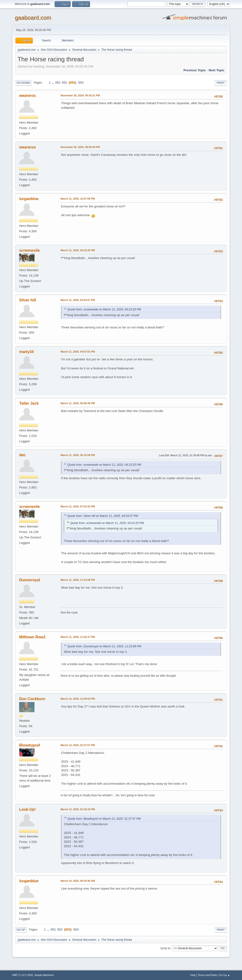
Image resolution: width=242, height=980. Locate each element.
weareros (27, 96)
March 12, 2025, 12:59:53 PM (78, 699)
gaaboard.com (33, 18)
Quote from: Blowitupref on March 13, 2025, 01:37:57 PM (104, 819)
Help (193, 975)
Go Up (21, 930)
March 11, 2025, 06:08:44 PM (78, 403)
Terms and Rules (207, 975)
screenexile (29, 250)
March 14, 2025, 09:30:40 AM (78, 881)
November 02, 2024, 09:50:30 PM (80, 147)
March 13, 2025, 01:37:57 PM (78, 745)
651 (58, 83)
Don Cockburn (32, 699)
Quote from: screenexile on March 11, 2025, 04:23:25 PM (104, 309)
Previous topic (195, 70)
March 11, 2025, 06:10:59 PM (78, 455)
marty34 (26, 352)
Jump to (165, 948)
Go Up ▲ (225, 975)
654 (81, 83)
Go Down (23, 83)
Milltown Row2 (32, 637)
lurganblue (29, 199)
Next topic (217, 70)
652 (65, 83)
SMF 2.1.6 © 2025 (22, 975)
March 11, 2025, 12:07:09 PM (78, 199)
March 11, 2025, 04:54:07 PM (78, 300)
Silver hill (28, 300)
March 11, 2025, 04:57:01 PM (78, 352)
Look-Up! (27, 809)
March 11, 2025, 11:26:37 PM (78, 637)
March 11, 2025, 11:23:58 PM (78, 580)
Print (221, 83)
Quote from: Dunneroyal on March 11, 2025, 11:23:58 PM (104, 646)
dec (22, 455)
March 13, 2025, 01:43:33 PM (78, 809)
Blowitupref (30, 745)
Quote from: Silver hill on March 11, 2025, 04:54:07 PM (103, 516)
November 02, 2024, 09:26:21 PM (80, 95)
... (53, 83)
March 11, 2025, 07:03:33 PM (78, 506)
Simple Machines (44, 975)
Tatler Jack (29, 403)
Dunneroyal (30, 580)
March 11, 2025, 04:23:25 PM (78, 250)
